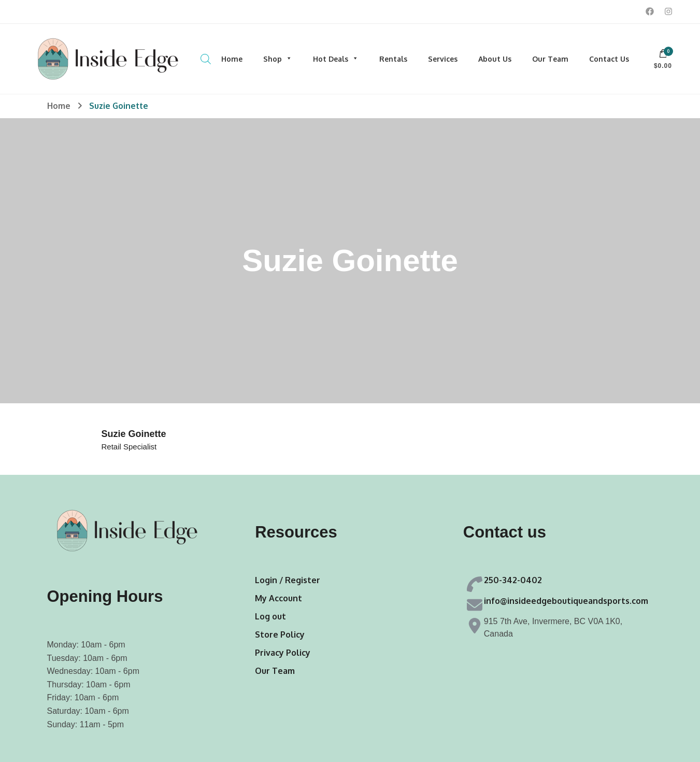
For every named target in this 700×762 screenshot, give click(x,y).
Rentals (393, 59)
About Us (495, 59)
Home (232, 59)
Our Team (550, 59)
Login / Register (288, 580)
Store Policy (280, 634)
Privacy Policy (283, 653)
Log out (270, 616)
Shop (278, 59)
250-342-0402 (513, 580)
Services (443, 59)
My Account (278, 598)
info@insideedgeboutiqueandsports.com (566, 601)
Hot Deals (336, 59)
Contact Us (609, 59)
